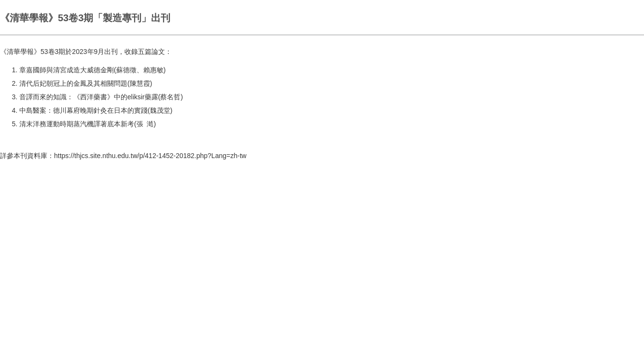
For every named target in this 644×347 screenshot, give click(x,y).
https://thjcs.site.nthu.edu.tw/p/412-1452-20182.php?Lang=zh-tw (150, 156)
